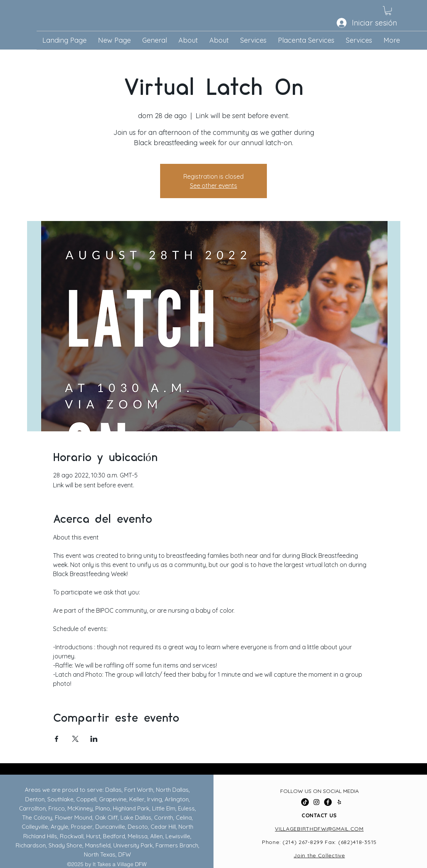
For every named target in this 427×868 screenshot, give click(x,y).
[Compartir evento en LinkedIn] (94, 739)
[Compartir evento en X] (75, 739)
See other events (213, 186)
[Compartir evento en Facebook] (57, 739)
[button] (388, 11)
